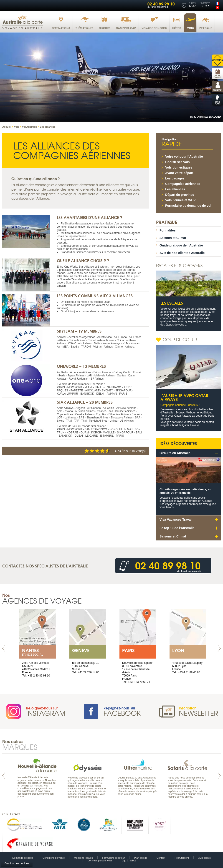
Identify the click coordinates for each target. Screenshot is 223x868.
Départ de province (180, 195)
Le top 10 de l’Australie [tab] (177, 528)
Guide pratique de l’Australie (181, 245)
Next (219, 648)
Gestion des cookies (17, 863)
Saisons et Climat (173, 238)
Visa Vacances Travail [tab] (176, 520)
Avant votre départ (179, 173)
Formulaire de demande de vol (188, 206)
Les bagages (175, 178)
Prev (4, 648)
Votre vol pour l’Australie (184, 157)
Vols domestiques (179, 167)
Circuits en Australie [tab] (175, 453)
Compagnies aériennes (183, 184)
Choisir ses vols (177, 162)
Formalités (168, 230)
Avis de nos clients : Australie (182, 253)
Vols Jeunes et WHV (180, 200)
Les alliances (175, 189)
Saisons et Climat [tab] (173, 536)
